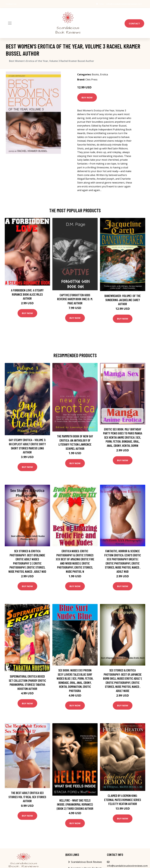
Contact (134, 23)
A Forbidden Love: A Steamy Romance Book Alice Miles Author (27, 294)
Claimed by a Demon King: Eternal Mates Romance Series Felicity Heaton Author (123, 800)
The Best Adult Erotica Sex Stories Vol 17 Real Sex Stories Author (27, 797)
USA (101, 4)
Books (95, 74)
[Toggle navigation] (10, 23)
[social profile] (19, 4)
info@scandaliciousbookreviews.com (124, 4)
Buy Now (87, 97)
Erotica (104, 74)
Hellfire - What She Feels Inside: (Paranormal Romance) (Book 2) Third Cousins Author (75, 804)
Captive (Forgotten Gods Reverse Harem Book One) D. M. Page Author (75, 299)
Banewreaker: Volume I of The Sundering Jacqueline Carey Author (123, 300)
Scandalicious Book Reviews (86, 862)
